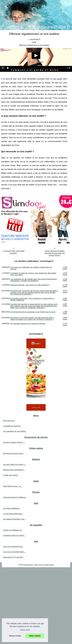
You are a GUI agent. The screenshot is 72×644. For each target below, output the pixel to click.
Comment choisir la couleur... (14, 535)
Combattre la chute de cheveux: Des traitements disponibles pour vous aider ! (33, 274)
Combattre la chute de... (12, 426)
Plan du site (39, 565)
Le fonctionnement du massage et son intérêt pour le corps (33, 312)
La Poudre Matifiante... (12, 508)
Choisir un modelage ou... (13, 530)
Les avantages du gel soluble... (15, 431)
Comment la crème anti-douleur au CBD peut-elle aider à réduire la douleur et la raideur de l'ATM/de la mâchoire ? (32, 319)
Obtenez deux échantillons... (14, 470)
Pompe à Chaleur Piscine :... (14, 442)
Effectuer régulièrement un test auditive (34, 45)
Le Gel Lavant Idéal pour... (13, 514)
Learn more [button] (25, 630)
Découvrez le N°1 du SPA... (14, 557)
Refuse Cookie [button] (15, 636)
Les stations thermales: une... (14, 519)
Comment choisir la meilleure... (15, 497)
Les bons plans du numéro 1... (15, 464)
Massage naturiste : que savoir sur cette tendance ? (30, 285)
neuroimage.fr (35, 39)
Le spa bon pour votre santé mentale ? (14, 252)
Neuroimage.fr (28, 565)
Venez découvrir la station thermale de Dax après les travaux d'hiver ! (55, 253)
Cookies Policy (49, 565)
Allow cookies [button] (35, 636)
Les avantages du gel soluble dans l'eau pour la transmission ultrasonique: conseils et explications (34, 280)
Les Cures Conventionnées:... (14, 552)
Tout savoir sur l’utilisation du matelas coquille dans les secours (31, 268)
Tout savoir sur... (9, 421)
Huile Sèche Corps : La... (13, 486)
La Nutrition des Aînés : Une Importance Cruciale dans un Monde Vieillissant (32, 299)
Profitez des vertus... (11, 475)
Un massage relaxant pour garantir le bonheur (28, 324)
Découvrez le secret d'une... (14, 453)
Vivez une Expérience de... (13, 546)
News (34, 42)
